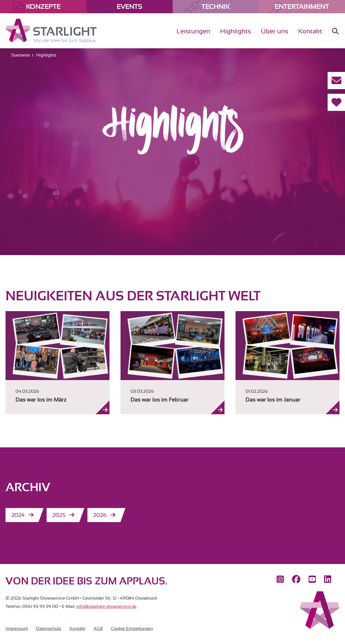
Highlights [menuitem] (236, 31)
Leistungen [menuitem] (193, 31)
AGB (98, 629)
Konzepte (43, 7)
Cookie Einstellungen (132, 629)
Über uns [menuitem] (275, 31)
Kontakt (77, 629)
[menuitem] (335, 36)
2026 (100, 515)
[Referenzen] (336, 102)
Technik (216, 7)
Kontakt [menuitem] (310, 31)
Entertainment (302, 7)
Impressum (17, 629)
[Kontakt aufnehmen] (336, 81)
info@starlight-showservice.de (106, 606)
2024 (18, 515)
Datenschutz (49, 629)
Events (129, 7)
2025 (59, 515)
